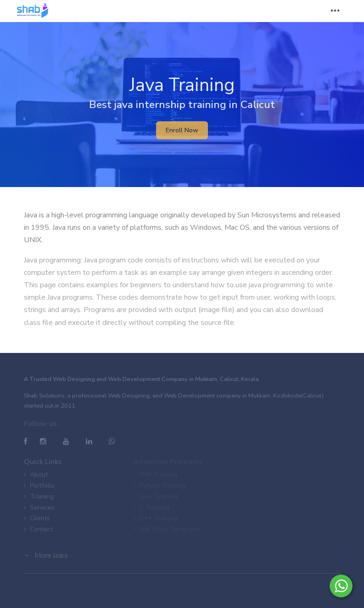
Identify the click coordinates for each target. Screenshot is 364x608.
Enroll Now (182, 130)
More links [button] (46, 556)
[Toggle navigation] (335, 11)
